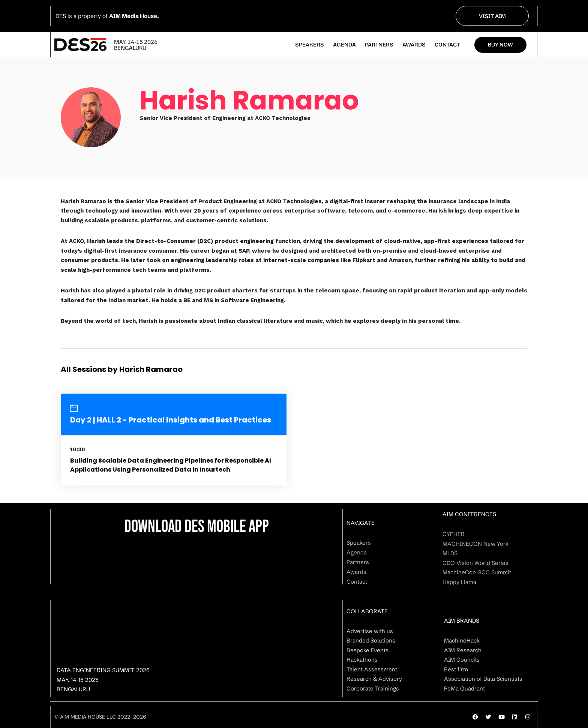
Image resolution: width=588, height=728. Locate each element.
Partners (379, 45)
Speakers (310, 45)
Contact (447, 45)
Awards (414, 45)
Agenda (344, 45)
